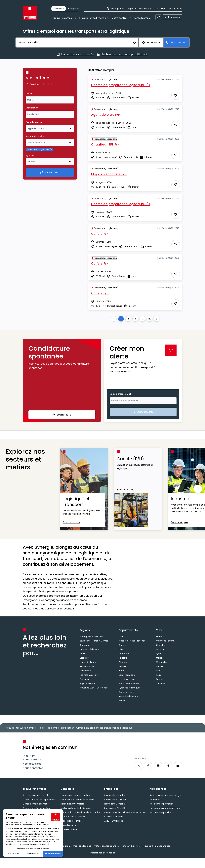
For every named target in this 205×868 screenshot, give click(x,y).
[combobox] (50, 100)
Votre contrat (121, 18)
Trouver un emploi (64, 18)
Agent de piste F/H (106, 115)
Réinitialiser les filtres (39, 84)
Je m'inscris (62, 415)
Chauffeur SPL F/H (105, 144)
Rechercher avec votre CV (76, 54)
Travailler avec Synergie (94, 18)
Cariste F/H (100, 234)
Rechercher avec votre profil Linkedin (123, 54)
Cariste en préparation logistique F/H (121, 85)
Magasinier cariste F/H (109, 174)
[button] (62, 380)
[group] (66, 9)
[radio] (59, 9)
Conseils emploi (142, 18)
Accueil (10, 728)
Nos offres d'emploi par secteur (56, 728)
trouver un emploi (26, 728)
